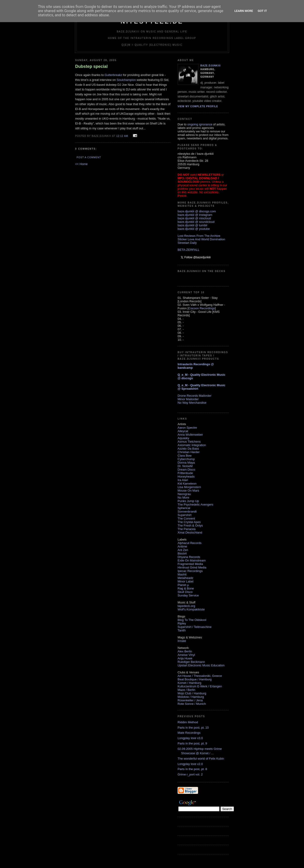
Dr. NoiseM (185, 466)
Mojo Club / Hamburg (192, 693)
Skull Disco (185, 592)
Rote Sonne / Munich (192, 704)
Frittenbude (185, 473)
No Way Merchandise (192, 403)
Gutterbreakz (113, 75)
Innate (182, 641)
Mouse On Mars (188, 491)
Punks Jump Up (188, 501)
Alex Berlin (185, 651)
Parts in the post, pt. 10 (193, 728)
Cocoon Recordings (202, 308)
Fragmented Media (190, 564)
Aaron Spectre (187, 428)
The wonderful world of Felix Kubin (201, 759)
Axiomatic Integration (192, 445)
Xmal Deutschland (190, 532)
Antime (182, 546)
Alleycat (183, 431)
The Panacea (187, 529)
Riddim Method (188, 722)
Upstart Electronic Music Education (201, 665)
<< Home (81, 164)
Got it (262, 11)
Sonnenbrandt (187, 511)
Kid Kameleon (187, 484)
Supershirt (184, 515)
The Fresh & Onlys (190, 525)
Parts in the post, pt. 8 (192, 769)
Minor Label (186, 581)
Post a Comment (89, 157)
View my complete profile (198, 106)
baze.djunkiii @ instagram (195, 215)
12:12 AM (122, 136)
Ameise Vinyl (186, 655)
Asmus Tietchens (189, 442)
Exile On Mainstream (192, 560)
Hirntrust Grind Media (192, 567)
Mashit (182, 574)
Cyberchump (186, 459)
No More (183, 498)
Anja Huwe (185, 658)
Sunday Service (188, 595)
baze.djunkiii (211, 66)
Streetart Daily (187, 243)
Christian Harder (189, 452)
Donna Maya (186, 463)
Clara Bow (185, 456)
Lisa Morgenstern (189, 487)
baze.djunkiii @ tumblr (193, 225)
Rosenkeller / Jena (190, 700)
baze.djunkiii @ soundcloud (196, 222)
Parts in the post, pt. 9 (192, 743)
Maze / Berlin (186, 690)
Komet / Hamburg (189, 683)
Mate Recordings (189, 733)
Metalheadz (185, 578)
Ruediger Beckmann (191, 662)
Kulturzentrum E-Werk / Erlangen (200, 686)
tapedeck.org (186, 606)
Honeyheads (186, 477)
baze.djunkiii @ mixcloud (194, 218)
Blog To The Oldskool (192, 620)
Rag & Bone (186, 588)
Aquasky (183, 438)
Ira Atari (183, 480)
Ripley (182, 623)
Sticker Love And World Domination (201, 239)
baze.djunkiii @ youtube (194, 229)
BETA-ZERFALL (189, 250)
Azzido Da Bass (188, 449)
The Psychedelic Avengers (195, 505)
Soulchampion (126, 80)
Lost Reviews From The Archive (199, 236)
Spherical (184, 508)
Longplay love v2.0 (190, 764)
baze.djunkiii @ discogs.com (197, 211)
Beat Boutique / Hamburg (195, 679)
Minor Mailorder (188, 399)
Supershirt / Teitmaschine (195, 627)
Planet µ (183, 585)
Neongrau (184, 494)
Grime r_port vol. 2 (190, 774)
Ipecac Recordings (190, 571)
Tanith (182, 630)
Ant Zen (183, 550)
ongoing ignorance (200, 124)
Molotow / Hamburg (191, 697)
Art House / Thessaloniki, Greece (200, 676)
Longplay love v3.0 (190, 738)
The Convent (186, 518)
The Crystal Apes (189, 522)
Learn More (244, 11)
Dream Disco (186, 470)
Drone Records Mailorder (194, 396)
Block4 (182, 553)
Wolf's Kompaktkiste (191, 609)
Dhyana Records (189, 557)
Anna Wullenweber (190, 435)
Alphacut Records (190, 543)
